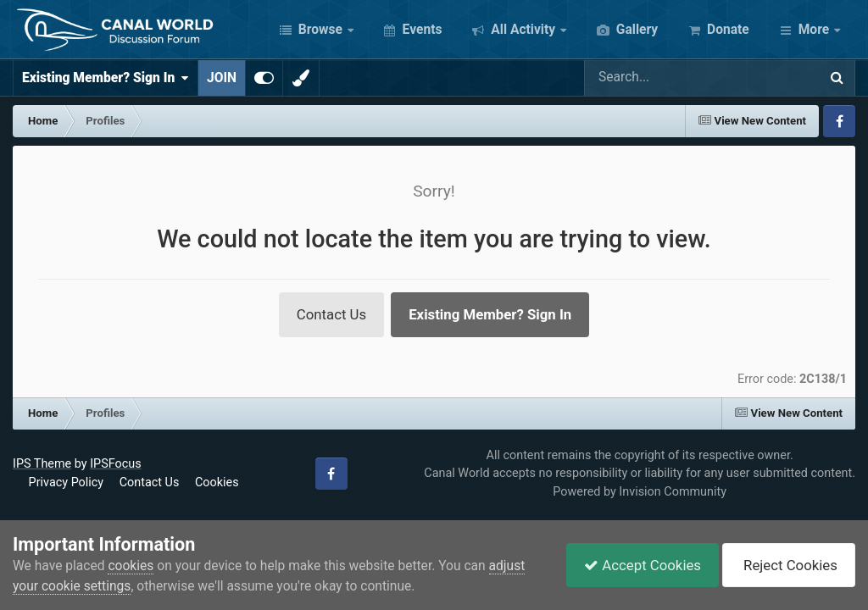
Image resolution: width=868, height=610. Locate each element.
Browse (320, 30)
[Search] (641, 78)
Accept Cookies (643, 565)
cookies (131, 566)
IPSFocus (115, 464)
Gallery (635, 30)
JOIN (222, 78)
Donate (726, 30)
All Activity (523, 30)
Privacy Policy (67, 482)
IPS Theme (42, 464)
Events (421, 30)
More (814, 30)
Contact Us (331, 314)
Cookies (217, 482)
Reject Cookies (789, 565)
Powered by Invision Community (640, 492)
